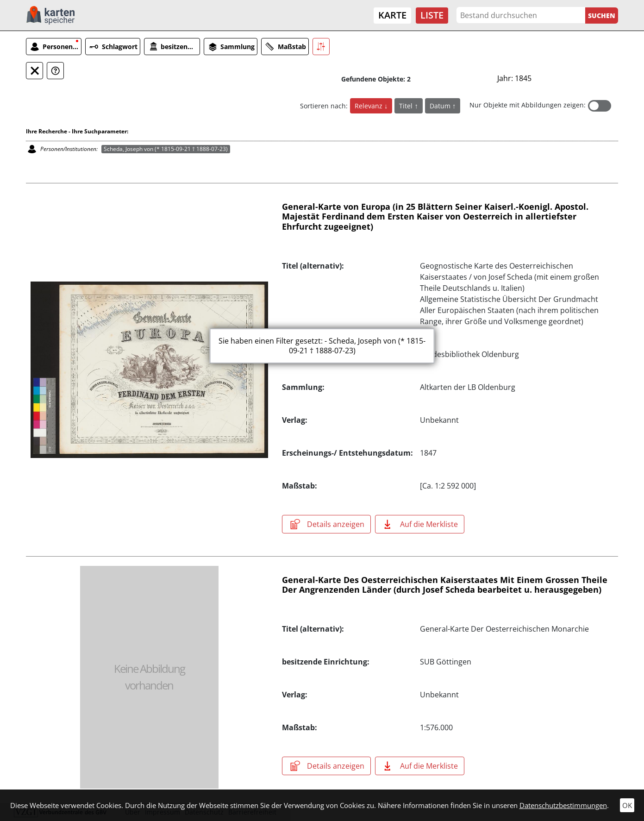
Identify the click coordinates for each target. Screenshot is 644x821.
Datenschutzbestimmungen (563, 805)
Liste (432, 15)
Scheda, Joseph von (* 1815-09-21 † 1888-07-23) (166, 149)
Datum (441, 106)
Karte (392, 15)
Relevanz (369, 106)
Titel (407, 106)
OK (627, 805)
